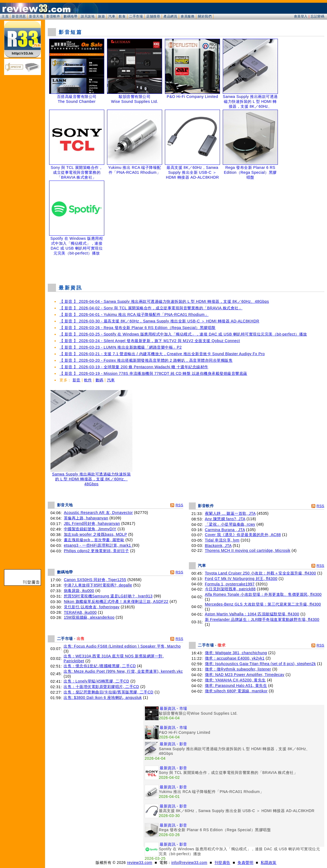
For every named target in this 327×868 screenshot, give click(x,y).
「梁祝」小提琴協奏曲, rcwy (230, 524)
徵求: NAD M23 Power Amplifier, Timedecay (245, 675)
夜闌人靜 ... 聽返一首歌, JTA (230, 513)
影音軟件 (53, 16)
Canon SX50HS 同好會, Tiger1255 (95, 580)
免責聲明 (245, 863)
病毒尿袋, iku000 (79, 591)
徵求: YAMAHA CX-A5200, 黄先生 (235, 680)
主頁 (5, 16)
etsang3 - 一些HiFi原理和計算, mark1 (98, 545)
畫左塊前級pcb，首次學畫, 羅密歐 (94, 540)
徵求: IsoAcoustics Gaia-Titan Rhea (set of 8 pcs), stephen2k (261, 664)
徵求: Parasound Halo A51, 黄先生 (236, 686)
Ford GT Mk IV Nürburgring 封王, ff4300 (241, 579)
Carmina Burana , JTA (225, 530)
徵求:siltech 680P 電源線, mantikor (236, 691)
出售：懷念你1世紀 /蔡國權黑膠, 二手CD (100, 666)
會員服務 (188, 16)
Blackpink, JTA (218, 546)
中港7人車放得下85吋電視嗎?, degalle (98, 585)
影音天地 (36, 16)
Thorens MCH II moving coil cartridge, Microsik (248, 550)
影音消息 (19, 16)
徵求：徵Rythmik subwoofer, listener (238, 669)
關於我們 (205, 16)
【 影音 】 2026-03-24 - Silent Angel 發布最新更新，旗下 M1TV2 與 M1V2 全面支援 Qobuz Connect (150, 341)
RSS (179, 505)
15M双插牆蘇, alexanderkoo (89, 617)
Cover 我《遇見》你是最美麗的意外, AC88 (243, 535)
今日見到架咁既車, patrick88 (230, 589)
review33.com (139, 863)
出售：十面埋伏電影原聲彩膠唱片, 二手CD (101, 687)
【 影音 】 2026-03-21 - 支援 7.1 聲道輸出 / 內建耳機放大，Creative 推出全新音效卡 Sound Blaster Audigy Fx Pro (162, 354)
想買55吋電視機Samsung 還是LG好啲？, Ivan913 (108, 596)
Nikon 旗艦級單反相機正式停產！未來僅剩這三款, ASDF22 (116, 601)
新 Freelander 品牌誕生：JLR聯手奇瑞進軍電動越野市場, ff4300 (262, 619)
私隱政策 (269, 863)
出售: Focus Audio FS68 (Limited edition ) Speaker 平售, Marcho (122, 646)
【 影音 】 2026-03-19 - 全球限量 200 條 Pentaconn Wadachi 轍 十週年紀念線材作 (134, 367)
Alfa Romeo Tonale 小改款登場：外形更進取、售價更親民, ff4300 (263, 594)
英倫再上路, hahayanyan (86, 518)
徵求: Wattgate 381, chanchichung (236, 653)
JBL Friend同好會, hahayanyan (92, 523)
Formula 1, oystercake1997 (230, 584)
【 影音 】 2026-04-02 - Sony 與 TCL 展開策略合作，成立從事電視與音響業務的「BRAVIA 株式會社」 (151, 308)
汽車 (112, 16)
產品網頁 (170, 16)
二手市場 (136, 16)
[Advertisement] (186, 266)
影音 (77, 380)
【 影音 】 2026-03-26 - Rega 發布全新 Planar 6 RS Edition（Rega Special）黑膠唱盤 (138, 328)
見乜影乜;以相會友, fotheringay (92, 607)
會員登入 (301, 16)
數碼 (99, 380)
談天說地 (88, 16)
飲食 (122, 16)
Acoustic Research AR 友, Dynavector (98, 513)
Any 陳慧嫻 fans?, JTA (225, 519)
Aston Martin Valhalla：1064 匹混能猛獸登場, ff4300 (252, 614)
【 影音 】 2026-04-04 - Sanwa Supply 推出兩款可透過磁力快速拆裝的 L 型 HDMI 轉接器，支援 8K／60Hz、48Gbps (164, 301)
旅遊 (101, 16)
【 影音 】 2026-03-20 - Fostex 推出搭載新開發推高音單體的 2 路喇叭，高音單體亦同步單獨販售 (146, 360)
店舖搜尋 (153, 16)
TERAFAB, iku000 (80, 612)
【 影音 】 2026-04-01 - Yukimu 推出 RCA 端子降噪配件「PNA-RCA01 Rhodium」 (134, 315)
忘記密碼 (317, 16)
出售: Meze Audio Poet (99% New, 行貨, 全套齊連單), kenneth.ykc (123, 671)
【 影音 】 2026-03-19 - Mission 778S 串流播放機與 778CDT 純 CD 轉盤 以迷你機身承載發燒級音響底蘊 (153, 373)
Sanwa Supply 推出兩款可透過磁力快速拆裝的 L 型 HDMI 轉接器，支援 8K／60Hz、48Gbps (91, 477)
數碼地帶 (70, 16)
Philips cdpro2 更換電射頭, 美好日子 (96, 551)
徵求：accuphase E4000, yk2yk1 (235, 658)
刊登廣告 (222, 863)
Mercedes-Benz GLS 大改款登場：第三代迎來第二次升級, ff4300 (263, 604)
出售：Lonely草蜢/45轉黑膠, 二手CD (96, 681)
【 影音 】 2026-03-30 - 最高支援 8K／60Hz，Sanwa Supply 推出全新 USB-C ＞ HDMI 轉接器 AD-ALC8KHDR (159, 321)
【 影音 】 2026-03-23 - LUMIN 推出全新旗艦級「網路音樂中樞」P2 (121, 347)
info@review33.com (189, 863)
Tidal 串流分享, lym (222, 540)
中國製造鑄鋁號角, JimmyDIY (90, 529)
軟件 (88, 380)
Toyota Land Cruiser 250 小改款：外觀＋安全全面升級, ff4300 (261, 573)
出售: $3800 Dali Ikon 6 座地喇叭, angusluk (103, 698)
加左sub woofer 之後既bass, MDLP (95, 534)
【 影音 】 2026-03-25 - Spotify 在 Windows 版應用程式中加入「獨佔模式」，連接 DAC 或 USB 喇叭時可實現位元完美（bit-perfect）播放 (183, 334)
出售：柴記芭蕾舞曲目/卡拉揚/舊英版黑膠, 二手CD (108, 692)
